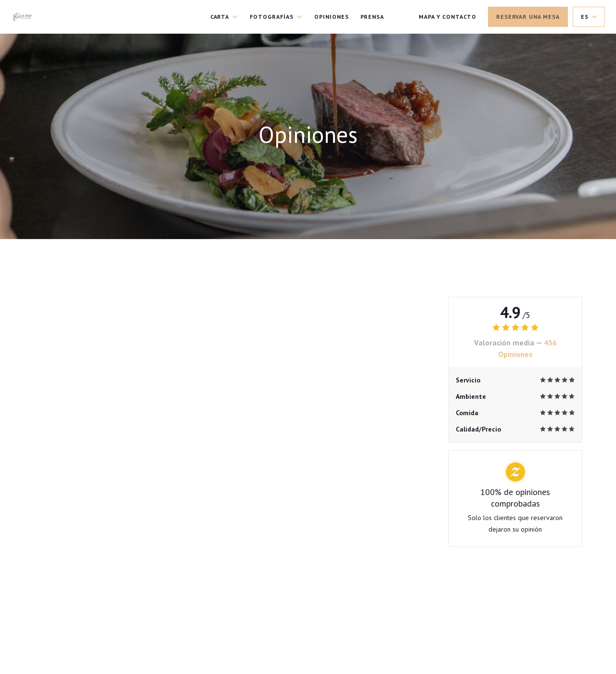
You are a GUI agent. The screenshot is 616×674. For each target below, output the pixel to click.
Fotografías (276, 17)
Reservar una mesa (528, 17)
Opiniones (332, 17)
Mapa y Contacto (447, 17)
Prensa (372, 17)
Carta (225, 17)
